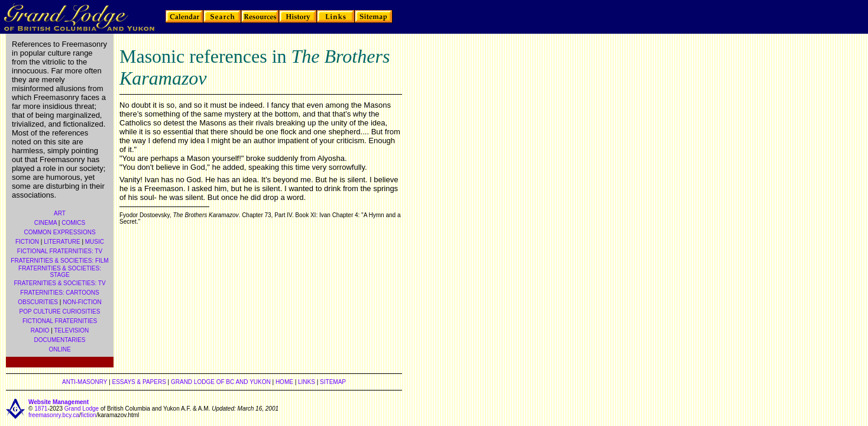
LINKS (307, 382)
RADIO (40, 330)
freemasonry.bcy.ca (54, 415)
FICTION (27, 242)
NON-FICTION (82, 302)
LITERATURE (62, 242)
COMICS (73, 223)
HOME (284, 382)
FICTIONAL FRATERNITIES (60, 321)
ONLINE (59, 349)
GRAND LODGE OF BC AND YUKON (221, 382)
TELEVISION (71, 330)
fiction (89, 415)
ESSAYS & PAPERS (139, 382)
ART (60, 213)
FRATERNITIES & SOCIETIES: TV (59, 283)
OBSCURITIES (38, 302)
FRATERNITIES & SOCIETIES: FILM (59, 261)
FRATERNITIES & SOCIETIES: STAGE (60, 272)
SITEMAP (333, 382)
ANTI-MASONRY (85, 382)
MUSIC (95, 242)
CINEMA (46, 223)
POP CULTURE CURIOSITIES (60, 312)
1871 (41, 409)
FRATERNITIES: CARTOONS (59, 293)
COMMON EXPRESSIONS (59, 232)
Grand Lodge (82, 409)
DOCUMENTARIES (59, 340)
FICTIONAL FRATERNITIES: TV (60, 251)
